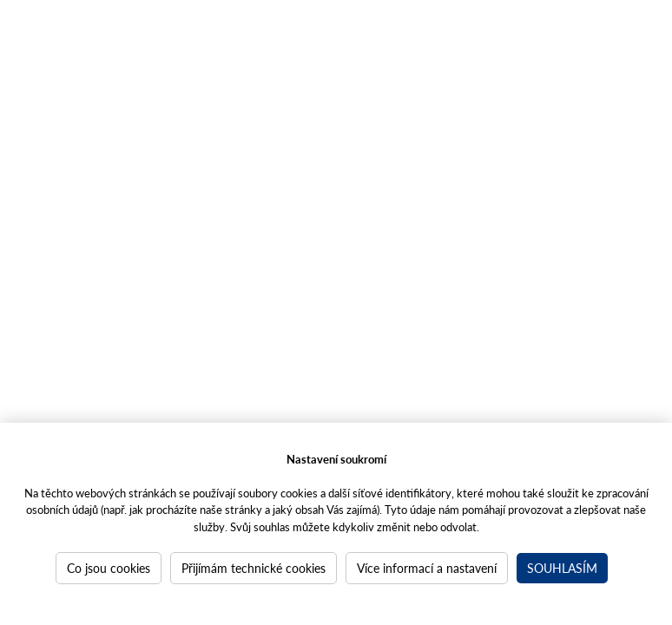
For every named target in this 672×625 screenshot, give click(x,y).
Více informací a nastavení (427, 568)
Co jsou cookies (109, 568)
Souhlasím (562, 568)
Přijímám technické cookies (254, 568)
